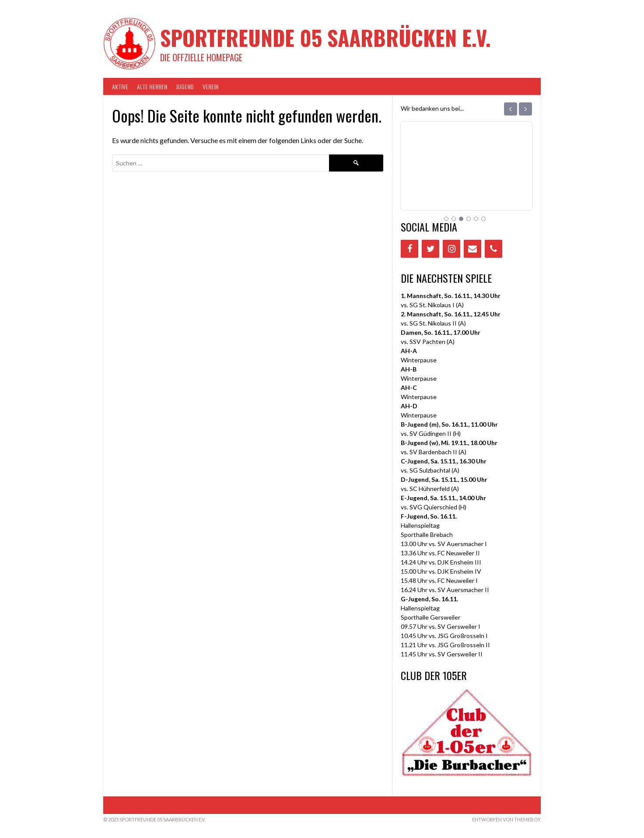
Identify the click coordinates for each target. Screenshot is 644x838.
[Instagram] (451, 249)
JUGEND (185, 86)
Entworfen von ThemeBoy (506, 819)
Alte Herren (152, 86)
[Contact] (472, 249)
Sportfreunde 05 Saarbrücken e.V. (325, 37)
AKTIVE (120, 86)
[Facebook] (409, 249)
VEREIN (210, 86)
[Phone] (493, 249)
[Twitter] (430, 249)
